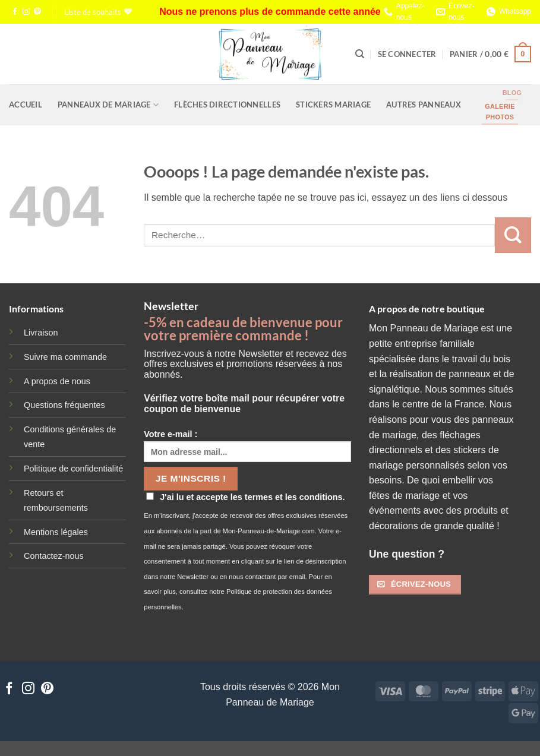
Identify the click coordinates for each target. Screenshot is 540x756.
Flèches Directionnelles (227, 105)
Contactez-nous (54, 556)
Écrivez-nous (461, 12)
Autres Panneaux (424, 105)
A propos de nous (57, 381)
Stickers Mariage (333, 105)
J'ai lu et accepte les (245, 497)
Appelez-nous (410, 12)
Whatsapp (515, 11)
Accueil (26, 105)
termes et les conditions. (295, 497)
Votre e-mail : (247, 446)
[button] (407, 54)
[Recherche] (360, 54)
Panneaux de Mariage (108, 105)
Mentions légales (56, 532)
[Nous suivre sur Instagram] (26, 12)
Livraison (41, 333)
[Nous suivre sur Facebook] (15, 12)
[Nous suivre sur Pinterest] (37, 12)
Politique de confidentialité (73, 469)
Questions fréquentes (64, 405)
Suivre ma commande (65, 357)
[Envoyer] (513, 235)
